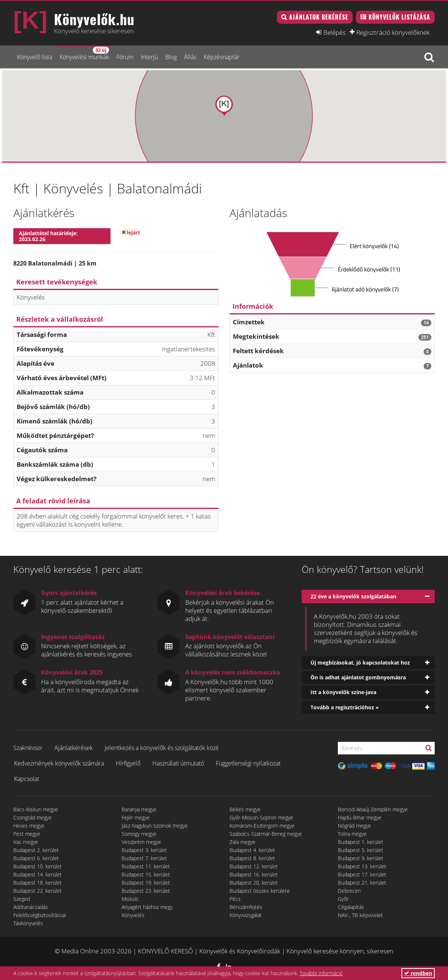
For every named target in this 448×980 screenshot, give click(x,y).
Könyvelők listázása (399, 17)
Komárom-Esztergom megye (262, 826)
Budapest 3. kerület (144, 850)
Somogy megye (139, 834)
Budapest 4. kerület (252, 850)
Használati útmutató (178, 763)
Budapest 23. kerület (146, 891)
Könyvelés (133, 915)
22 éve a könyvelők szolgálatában (353, 596)
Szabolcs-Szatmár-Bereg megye (266, 834)
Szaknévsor (28, 748)
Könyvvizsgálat (246, 915)
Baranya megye (139, 809)
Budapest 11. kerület (146, 866)
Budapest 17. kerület (362, 874)
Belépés (335, 32)
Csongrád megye (33, 817)
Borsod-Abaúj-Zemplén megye (373, 809)
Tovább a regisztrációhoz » (345, 707)
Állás (190, 57)
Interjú (149, 57)
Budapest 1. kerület (361, 842)
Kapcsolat (27, 779)
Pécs (235, 899)
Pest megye (27, 834)
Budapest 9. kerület (361, 858)
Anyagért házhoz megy (147, 907)
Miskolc (130, 899)
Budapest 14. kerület (38, 874)
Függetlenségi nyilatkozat (248, 763)
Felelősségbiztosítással (40, 915)
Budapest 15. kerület (146, 874)
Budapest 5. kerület (361, 850)
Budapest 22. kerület (38, 891)
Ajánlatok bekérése (319, 17)
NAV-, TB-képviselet (360, 915)
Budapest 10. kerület (38, 866)
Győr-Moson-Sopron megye (261, 817)
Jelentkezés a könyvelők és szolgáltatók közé (162, 748)
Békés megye (245, 809)
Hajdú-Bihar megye (360, 817)
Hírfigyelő (128, 763)
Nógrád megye (354, 826)
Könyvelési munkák (84, 54)
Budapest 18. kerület (38, 883)
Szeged (22, 899)
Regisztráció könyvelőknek (393, 32)
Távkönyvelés (28, 923)
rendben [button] (418, 973)
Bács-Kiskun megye (36, 809)
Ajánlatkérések (74, 748)
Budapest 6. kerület (36, 858)
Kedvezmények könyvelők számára (59, 763)
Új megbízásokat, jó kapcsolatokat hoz (360, 663)
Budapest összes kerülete (260, 891)
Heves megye (29, 826)
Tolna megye (352, 834)
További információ (321, 973)
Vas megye (26, 842)
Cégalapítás (351, 907)
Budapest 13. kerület (362, 866)
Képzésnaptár (222, 57)
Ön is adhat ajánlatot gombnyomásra (358, 677)
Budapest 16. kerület (254, 874)
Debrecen (349, 891)
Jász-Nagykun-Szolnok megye (155, 826)
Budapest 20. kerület (254, 883)
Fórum (125, 57)
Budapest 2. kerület (36, 850)
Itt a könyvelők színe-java (343, 692)
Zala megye (242, 842)
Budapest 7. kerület (144, 858)
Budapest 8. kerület (252, 858)
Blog (171, 57)
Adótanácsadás (31, 907)
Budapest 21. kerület (362, 883)
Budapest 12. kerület (254, 866)
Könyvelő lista (35, 57)
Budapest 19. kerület (146, 883)
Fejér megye (136, 817)
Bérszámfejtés (246, 907)
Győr (343, 899)
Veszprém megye (141, 842)
